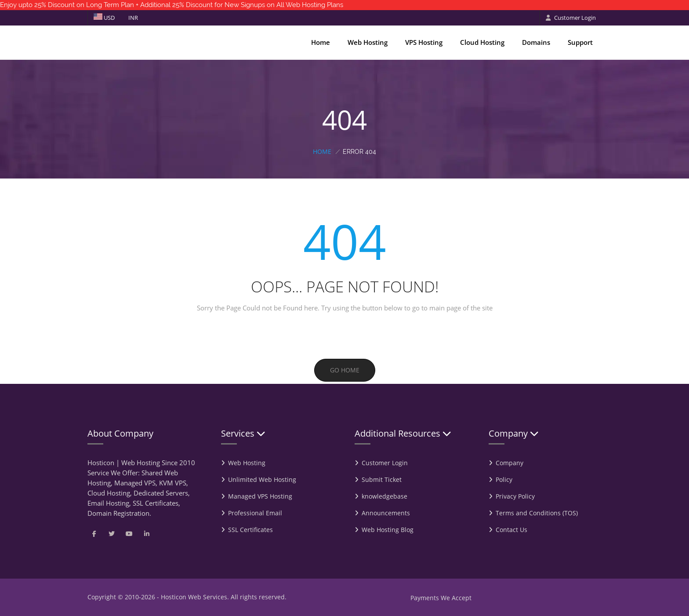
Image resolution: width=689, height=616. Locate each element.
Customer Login (571, 18)
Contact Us (511, 530)
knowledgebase (384, 496)
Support (580, 42)
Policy (504, 479)
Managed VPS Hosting (260, 496)
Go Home (345, 370)
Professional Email (255, 513)
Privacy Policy (515, 496)
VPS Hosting (424, 42)
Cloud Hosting (482, 42)
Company (509, 463)
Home (321, 42)
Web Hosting (368, 42)
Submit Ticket (382, 479)
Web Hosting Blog (388, 530)
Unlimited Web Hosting (262, 479)
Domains (536, 42)
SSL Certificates (250, 530)
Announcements (386, 513)
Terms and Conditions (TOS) (537, 513)
